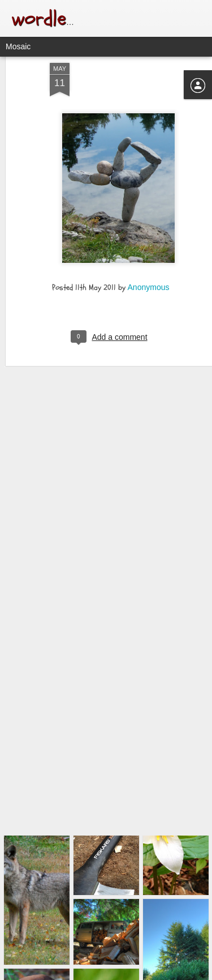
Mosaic (18, 46)
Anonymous (149, 265)
